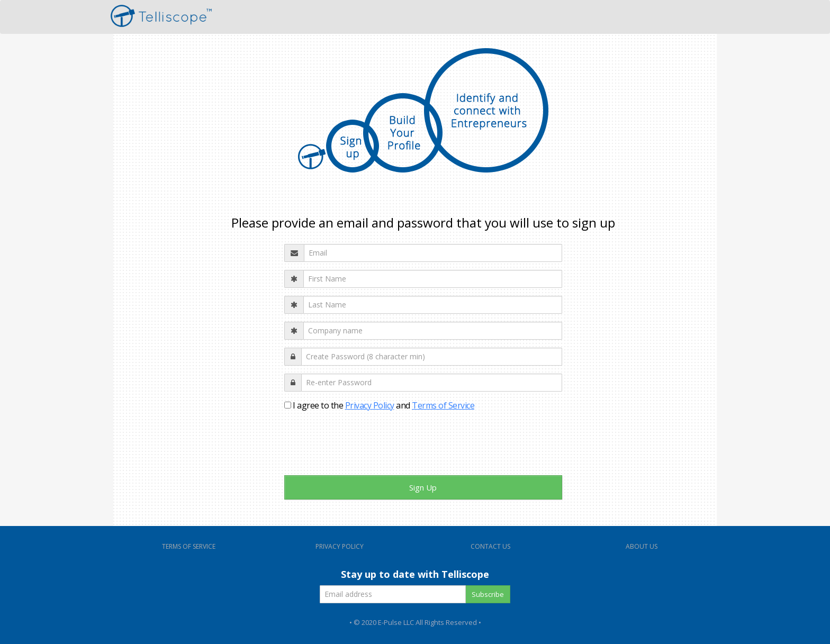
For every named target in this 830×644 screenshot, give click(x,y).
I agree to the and (380, 405)
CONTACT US (490, 546)
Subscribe (488, 594)
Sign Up (423, 487)
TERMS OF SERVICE (189, 546)
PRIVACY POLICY (340, 546)
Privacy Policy (370, 405)
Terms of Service (443, 405)
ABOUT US (642, 546)
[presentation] (365, 447)
